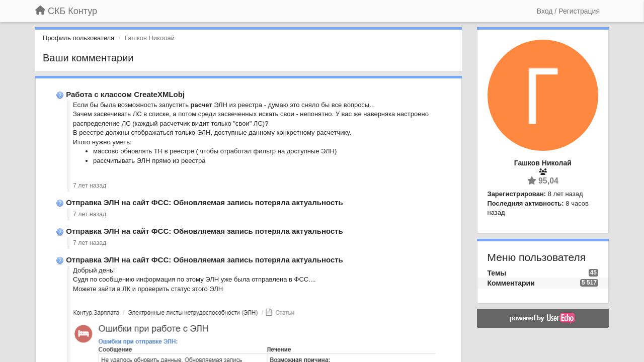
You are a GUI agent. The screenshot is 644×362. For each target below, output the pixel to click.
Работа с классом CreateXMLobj (125, 94)
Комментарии (511, 283)
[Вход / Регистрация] (568, 11)
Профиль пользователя (78, 38)
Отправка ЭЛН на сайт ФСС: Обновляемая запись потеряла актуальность (205, 202)
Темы (497, 273)
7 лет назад (90, 186)
